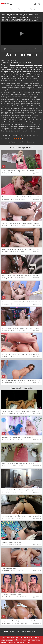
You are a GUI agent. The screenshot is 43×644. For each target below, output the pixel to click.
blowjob (24, 67)
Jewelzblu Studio (8, 597)
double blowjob (35, 69)
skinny (38, 76)
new (36, 74)
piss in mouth (20, 76)
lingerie (36, 72)
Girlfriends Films (8, 413)
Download (5, 138)
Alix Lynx (6, 440)
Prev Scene (15, 142)
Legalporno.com (5, 4)
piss (39, 74)
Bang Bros (7, 571)
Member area (14, 632)
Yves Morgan (27, 63)
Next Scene (28, 142)
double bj (27, 69)
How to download (28, 632)
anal (17, 65)
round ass (33, 76)
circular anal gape (33, 67)
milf (22, 74)
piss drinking (5, 76)
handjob (24, 72)
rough (27, 76)
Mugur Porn (7, 466)
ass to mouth (29, 65)
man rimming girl (15, 74)
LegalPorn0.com (15, 637)
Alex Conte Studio (9, 623)
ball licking (7, 67)
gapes (19, 72)
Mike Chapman (18, 63)
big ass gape (17, 67)
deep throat (12, 69)
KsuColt (6, 544)
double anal (20, 69)
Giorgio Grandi (7, 135)
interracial (30, 72)
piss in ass (12, 76)
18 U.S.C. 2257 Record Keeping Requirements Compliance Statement (21, 639)
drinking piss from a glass (9, 72)
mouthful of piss (29, 74)
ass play (22, 65)
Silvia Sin (10, 63)
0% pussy (12, 65)
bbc (12, 67)
